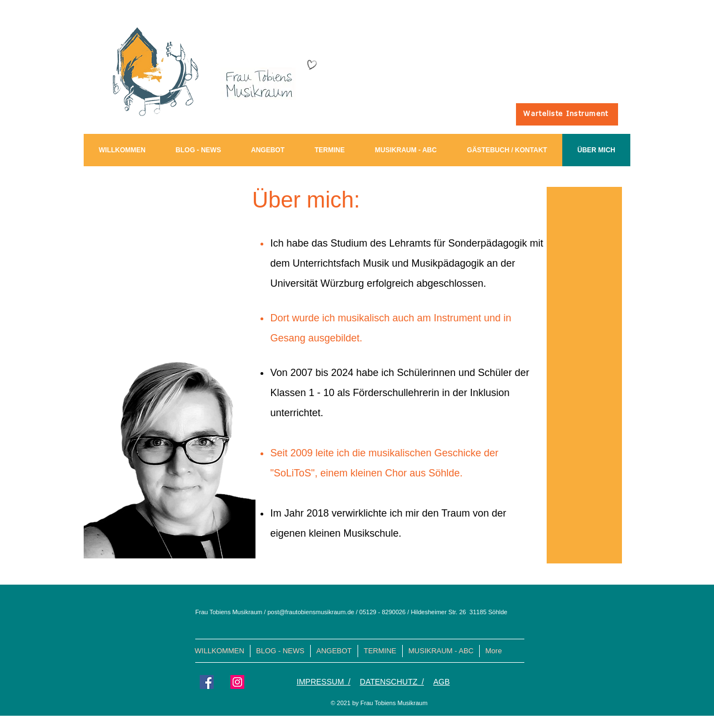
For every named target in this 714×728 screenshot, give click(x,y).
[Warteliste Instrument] (567, 114)
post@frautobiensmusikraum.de (310, 612)
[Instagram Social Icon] (237, 682)
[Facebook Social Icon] (207, 682)
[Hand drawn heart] (311, 65)
